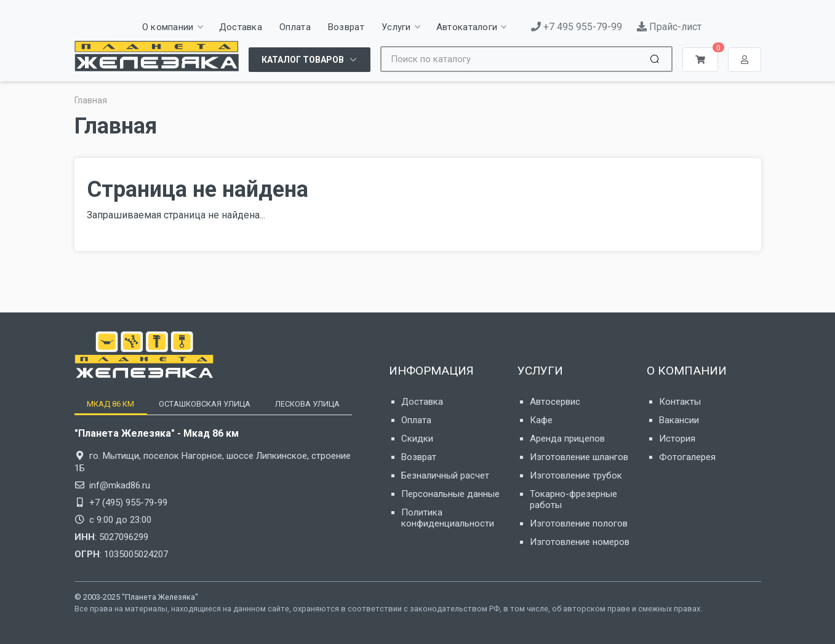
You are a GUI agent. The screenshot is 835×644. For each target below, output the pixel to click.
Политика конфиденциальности (448, 518)
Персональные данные (450, 494)
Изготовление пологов (579, 523)
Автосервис (555, 402)
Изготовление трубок (576, 475)
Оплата (416, 420)
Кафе (541, 420)
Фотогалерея (687, 457)
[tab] (110, 404)
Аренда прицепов (567, 439)
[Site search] (513, 59)
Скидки (417, 439)
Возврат (419, 457)
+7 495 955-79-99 (577, 27)
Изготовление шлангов (579, 457)
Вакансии (679, 420)
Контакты (680, 402)
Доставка (422, 402)
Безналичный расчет (445, 475)
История (677, 439)
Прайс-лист (669, 27)
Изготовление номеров (580, 542)
